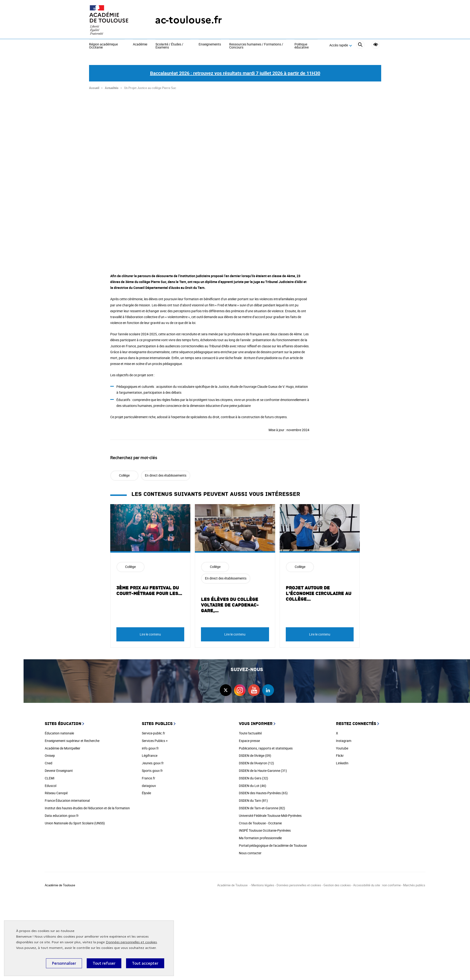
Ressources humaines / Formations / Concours (256, 46)
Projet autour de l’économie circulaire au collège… (319, 591)
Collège (124, 473)
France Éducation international (67, 798)
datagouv (149, 784)
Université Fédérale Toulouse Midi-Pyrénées (270, 813)
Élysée (146, 791)
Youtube (342, 746)
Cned (49, 761)
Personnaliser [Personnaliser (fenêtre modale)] (64, 963)
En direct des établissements (166, 473)
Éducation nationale (59, 731)
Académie (140, 45)
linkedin (268, 688)
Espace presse (249, 739)
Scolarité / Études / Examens (169, 46)
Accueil (94, 86)
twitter (226, 688)
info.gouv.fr (150, 746)
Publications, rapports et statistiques (266, 746)
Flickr (340, 753)
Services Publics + (155, 739)
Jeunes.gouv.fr (153, 761)
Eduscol (51, 784)
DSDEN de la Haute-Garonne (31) (263, 768)
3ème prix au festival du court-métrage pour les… (149, 589)
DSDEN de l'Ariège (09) (255, 753)
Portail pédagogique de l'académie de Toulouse (273, 843)
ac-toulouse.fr (188, 20)
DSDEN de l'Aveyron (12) (256, 761)
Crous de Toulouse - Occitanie (260, 821)
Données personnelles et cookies (131, 942)
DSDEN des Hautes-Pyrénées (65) (263, 791)
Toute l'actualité (250, 731)
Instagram (344, 739)
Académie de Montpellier (63, 746)
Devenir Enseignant (59, 768)
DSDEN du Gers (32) (253, 776)
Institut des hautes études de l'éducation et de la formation (87, 806)
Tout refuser (104, 963)
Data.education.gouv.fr (62, 813)
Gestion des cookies (337, 883)
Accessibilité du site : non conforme (377, 883)
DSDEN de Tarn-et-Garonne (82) (262, 806)
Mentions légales (263, 883)
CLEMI (50, 776)
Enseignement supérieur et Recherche (72, 739)
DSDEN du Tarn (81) (253, 798)
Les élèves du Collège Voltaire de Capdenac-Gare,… (230, 603)
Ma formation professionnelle (260, 836)
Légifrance (150, 753)
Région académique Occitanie (103, 46)
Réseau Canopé (56, 791)
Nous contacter (250, 851)
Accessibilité (376, 45)
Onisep (50, 753)
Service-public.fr (153, 731)
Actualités (112, 86)
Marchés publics (414, 883)
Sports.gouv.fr (152, 768)
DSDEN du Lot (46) (253, 784)
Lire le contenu (150, 632)
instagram (240, 688)
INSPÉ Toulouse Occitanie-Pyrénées (265, 828)
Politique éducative (302, 46)
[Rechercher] (360, 45)
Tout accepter (145, 963)
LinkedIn (342, 761)
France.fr (149, 776)
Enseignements (210, 45)
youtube (254, 688)
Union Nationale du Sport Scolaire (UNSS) (75, 821)
